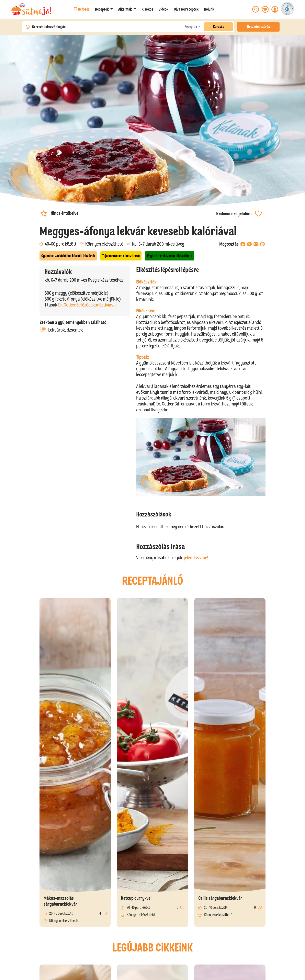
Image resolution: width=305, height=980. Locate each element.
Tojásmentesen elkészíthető (121, 256)
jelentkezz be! (196, 558)
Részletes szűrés (258, 27)
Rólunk (209, 9)
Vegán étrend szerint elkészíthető (170, 256)
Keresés (218, 27)
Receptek (191, 27)
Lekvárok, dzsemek (61, 330)
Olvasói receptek (186, 9)
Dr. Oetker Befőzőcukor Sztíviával (87, 305)
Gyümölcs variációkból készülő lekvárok (68, 256)
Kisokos (147, 9)
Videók (163, 9)
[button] (104, 9)
